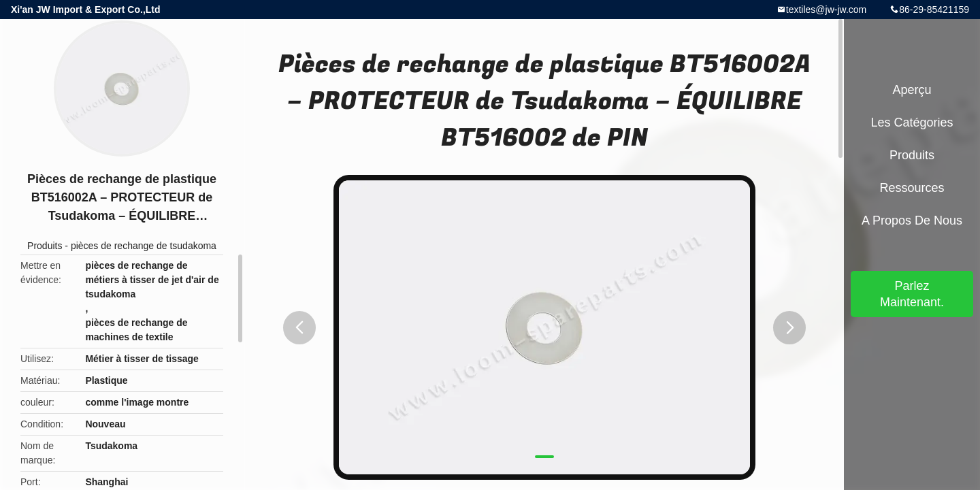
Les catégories (912, 122)
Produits (45, 246)
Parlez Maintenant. (912, 294)
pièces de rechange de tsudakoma (144, 246)
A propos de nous (912, 220)
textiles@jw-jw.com (826, 10)
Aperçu (912, 90)
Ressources (912, 188)
